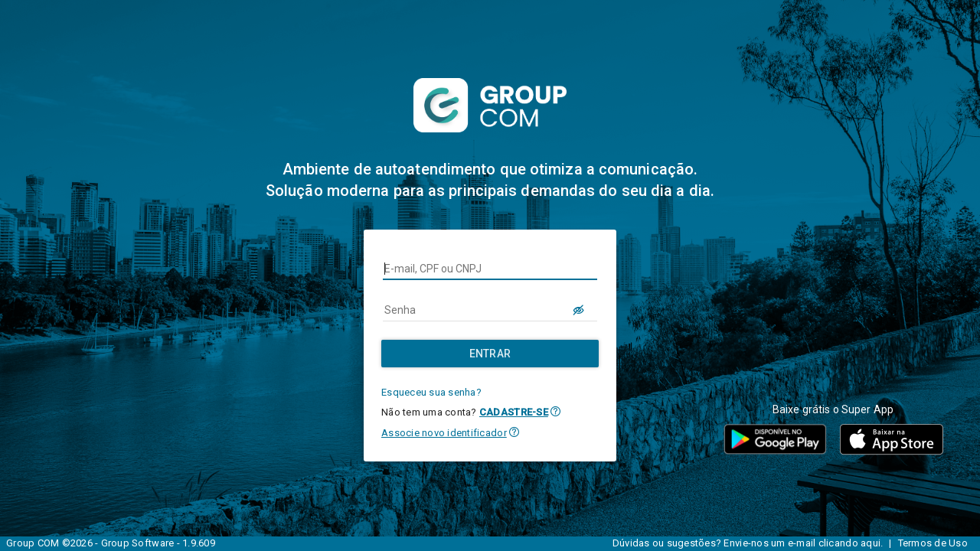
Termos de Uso (933, 543)
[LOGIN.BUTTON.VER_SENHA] (579, 310)
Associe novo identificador (444, 433)
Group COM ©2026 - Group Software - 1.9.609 (111, 543)
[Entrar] (490, 354)
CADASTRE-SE (514, 412)
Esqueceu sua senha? (431, 392)
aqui (871, 543)
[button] (555, 411)
